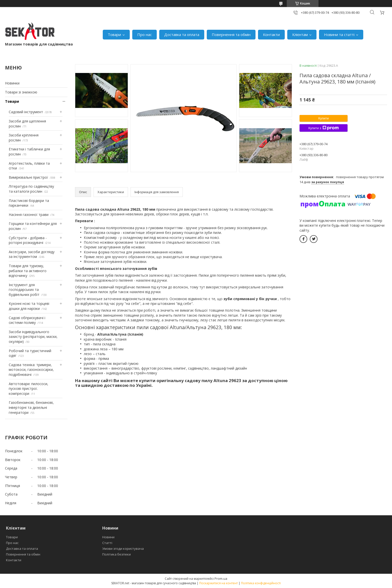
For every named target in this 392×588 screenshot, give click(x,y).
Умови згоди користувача (123, 549)
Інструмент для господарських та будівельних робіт (24, 290)
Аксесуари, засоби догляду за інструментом (32, 254)
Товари (114, 34)
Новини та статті (339, 34)
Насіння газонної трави (29, 215)
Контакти (271, 34)
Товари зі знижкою (21, 92)
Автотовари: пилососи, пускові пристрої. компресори (28, 389)
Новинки (12, 83)
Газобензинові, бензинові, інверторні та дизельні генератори (31, 407)
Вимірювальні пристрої (28, 177)
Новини (108, 537)
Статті (107, 543)
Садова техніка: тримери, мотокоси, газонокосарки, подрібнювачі (31, 370)
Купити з (323, 128)
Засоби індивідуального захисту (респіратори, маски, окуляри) (33, 337)
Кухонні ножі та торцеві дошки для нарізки (29, 306)
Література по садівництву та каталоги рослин (31, 189)
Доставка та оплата (182, 34)
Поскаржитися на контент (218, 583)
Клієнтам (300, 34)
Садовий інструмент (26, 112)
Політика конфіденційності (261, 583)
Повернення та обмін (231, 34)
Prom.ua (221, 579)
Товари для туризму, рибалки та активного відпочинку (28, 271)
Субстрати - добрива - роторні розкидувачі (28, 240)
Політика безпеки (116, 554)
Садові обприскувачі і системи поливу (27, 320)
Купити (323, 118)
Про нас (144, 34)
